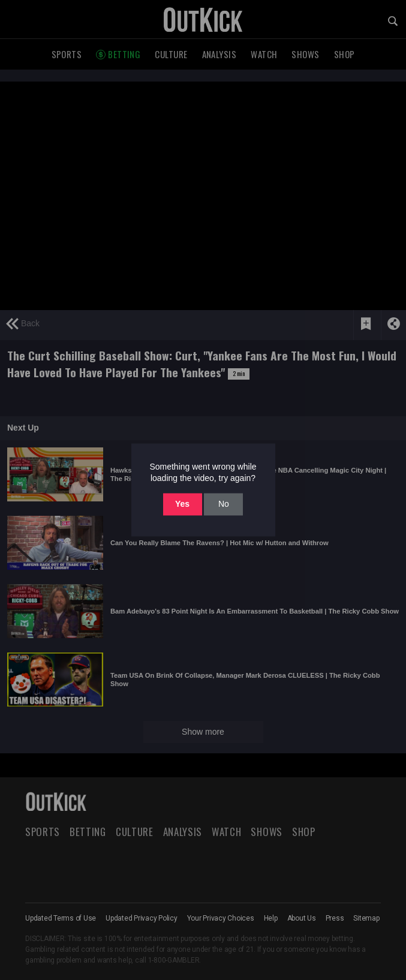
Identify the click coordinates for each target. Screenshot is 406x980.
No (224, 504)
